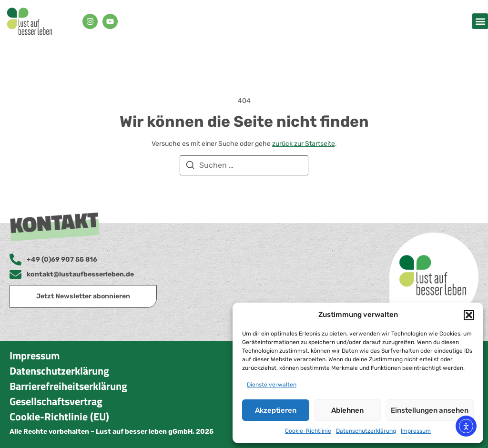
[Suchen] (190, 167)
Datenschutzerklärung (366, 431)
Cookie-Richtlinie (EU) (59, 417)
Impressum (416, 431)
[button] (469, 315)
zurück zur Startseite (304, 144)
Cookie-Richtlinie (308, 431)
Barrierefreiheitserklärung (68, 386)
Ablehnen (347, 410)
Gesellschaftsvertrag (56, 401)
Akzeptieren (276, 410)
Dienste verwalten (272, 385)
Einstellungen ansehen (430, 410)
